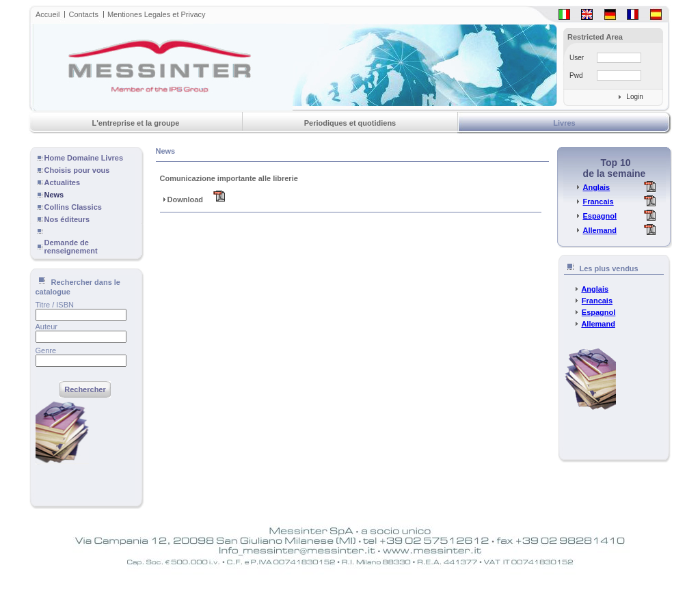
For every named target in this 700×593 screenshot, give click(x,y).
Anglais (596, 187)
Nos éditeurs (67, 219)
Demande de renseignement (71, 247)
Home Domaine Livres (84, 158)
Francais (598, 202)
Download (193, 199)
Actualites (63, 182)
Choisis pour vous (77, 170)
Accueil (48, 14)
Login (634, 97)
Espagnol (600, 216)
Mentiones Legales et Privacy (157, 14)
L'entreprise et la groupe (136, 123)
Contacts (83, 14)
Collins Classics (73, 207)
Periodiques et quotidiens (350, 123)
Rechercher (85, 389)
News (54, 195)
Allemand (600, 230)
